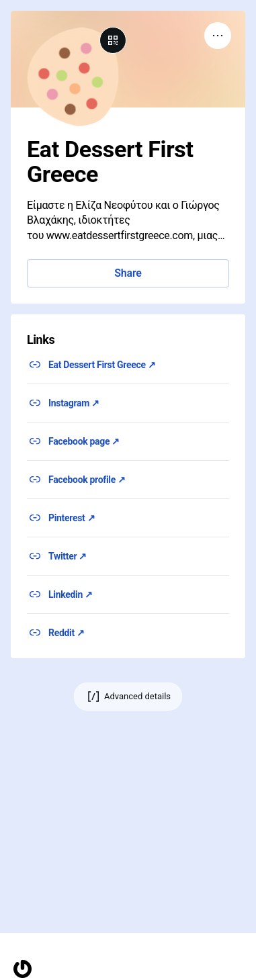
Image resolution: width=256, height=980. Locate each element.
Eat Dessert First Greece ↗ (102, 365)
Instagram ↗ (74, 403)
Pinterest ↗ (72, 518)
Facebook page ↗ (84, 441)
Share (128, 273)
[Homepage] (23, 969)
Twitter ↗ (68, 556)
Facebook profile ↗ (87, 480)
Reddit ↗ (67, 633)
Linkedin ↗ (71, 594)
